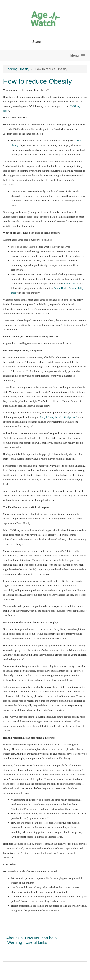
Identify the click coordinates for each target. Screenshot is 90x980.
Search (35, 42)
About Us (14, 938)
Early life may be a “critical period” (58, 417)
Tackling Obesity (18, 69)
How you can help (41, 938)
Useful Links (36, 942)
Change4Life (69, 283)
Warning (15, 942)
